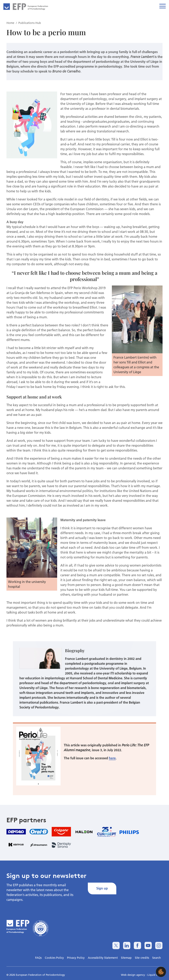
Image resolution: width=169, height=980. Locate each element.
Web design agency (133, 975)
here (112, 758)
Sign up (102, 888)
